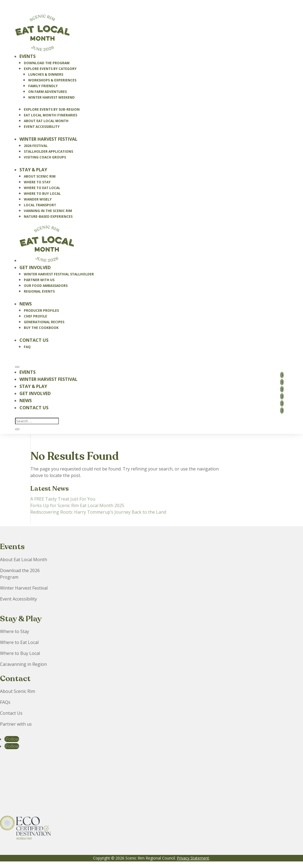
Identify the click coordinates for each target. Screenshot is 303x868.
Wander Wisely (38, 199)
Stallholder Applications (48, 151)
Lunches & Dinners (46, 74)
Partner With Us (39, 280)
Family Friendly (43, 86)
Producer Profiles (41, 311)
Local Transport (40, 205)
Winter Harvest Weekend (51, 97)
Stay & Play (33, 170)
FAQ (27, 347)
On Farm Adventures (47, 92)
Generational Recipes (44, 322)
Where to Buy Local (42, 194)
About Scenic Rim (40, 176)
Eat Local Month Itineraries (50, 115)
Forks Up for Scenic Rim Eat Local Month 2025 (77, 505)
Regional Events (39, 291)
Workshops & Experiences (52, 80)
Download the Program (47, 63)
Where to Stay (37, 182)
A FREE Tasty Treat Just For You (63, 499)
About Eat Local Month (46, 121)
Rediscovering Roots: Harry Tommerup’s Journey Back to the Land (98, 512)
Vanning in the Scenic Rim (48, 211)
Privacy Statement (193, 858)
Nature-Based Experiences (48, 217)
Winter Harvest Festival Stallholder (59, 274)
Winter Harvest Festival (48, 139)
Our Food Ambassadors (46, 286)
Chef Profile (35, 316)
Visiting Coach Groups (45, 157)
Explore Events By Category (50, 69)
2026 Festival (36, 146)
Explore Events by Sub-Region (52, 109)
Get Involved (35, 267)
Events (28, 56)
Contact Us (34, 340)
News (26, 304)
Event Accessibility (42, 127)
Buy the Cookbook (41, 328)
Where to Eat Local (42, 188)
